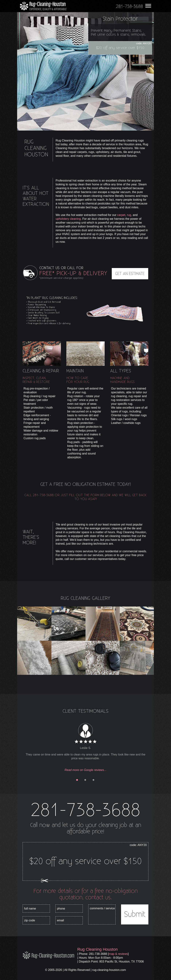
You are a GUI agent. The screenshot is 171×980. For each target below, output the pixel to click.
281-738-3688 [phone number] (85, 810)
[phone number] (129, 6)
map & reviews (118, 954)
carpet (121, 215)
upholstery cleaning (68, 219)
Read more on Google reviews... (85, 770)
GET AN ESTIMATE (130, 274)
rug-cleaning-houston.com (109, 970)
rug (129, 215)
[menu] (148, 5)
